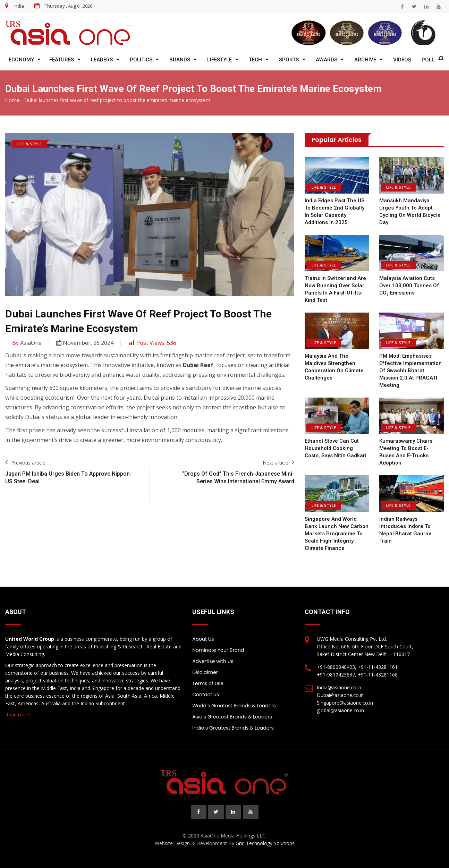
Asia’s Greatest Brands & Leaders (232, 717)
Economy (21, 60)
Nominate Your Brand (218, 650)
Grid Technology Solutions (265, 843)
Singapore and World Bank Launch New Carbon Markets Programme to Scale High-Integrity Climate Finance (337, 534)
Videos (402, 60)
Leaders (102, 60)
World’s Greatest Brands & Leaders (234, 706)
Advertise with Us (213, 661)
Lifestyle (219, 60)
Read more (18, 714)
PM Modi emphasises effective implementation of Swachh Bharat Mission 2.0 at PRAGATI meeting (410, 371)
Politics (141, 60)
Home (12, 100)
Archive (365, 60)
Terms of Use (208, 683)
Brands (180, 60)
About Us (203, 639)
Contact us (206, 695)
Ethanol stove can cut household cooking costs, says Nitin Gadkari (336, 448)
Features (62, 60)
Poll (428, 60)
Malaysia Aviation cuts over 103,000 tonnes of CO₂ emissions (409, 286)
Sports (289, 60)
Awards (327, 60)
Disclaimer (205, 672)
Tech (255, 60)
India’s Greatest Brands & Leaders (233, 728)
